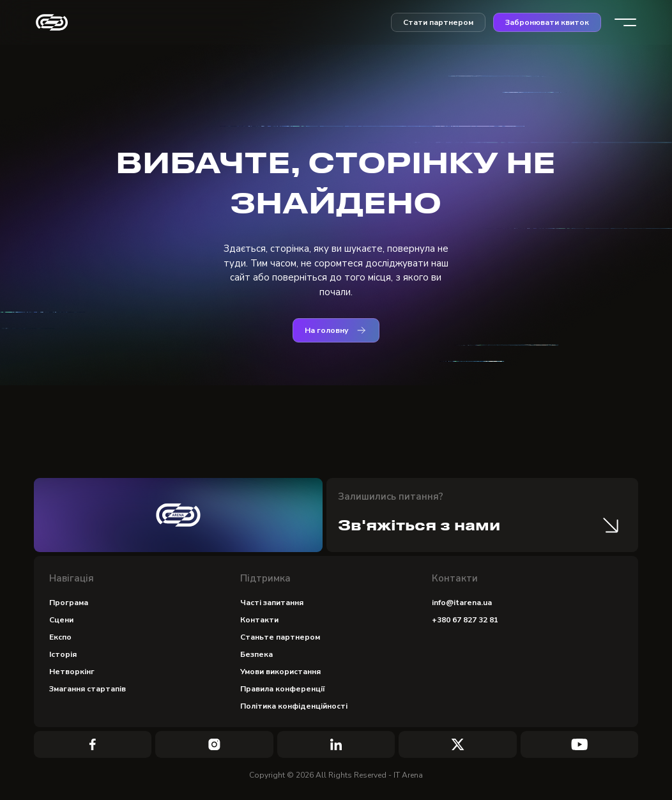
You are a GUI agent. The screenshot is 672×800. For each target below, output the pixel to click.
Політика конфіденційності (294, 706)
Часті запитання (272, 603)
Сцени (61, 620)
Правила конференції (282, 689)
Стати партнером (438, 22)
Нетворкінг (72, 672)
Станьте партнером (280, 637)
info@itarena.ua (462, 603)
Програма (69, 603)
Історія (63, 654)
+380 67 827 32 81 (465, 620)
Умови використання (280, 672)
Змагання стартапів (88, 689)
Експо (60, 637)
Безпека (256, 654)
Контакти (259, 620)
